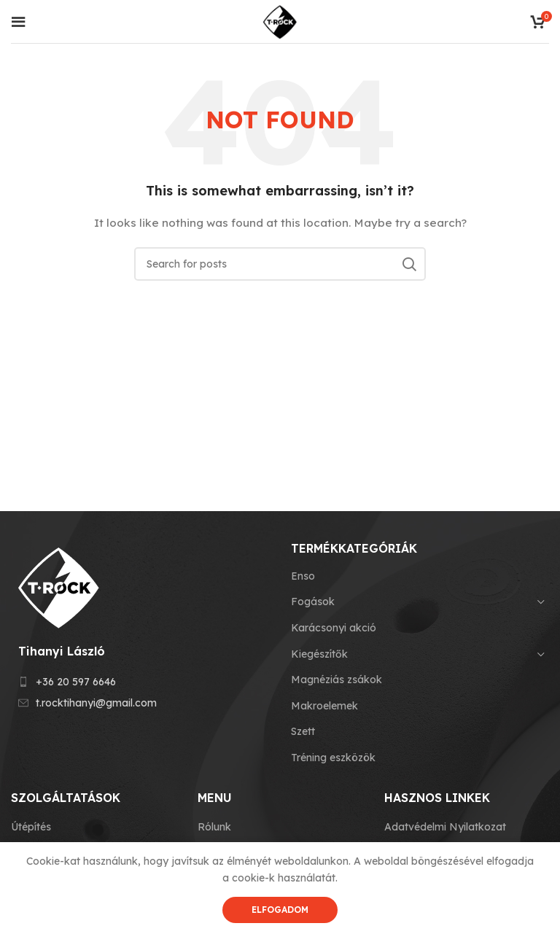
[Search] (280, 264)
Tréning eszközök (333, 758)
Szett (303, 731)
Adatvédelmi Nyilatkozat (445, 827)
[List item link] (140, 682)
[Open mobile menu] (18, 22)
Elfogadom (280, 910)
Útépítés (31, 827)
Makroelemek (324, 706)
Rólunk (214, 827)
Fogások (313, 602)
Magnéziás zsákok (337, 680)
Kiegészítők (319, 654)
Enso (303, 576)
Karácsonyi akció (334, 628)
